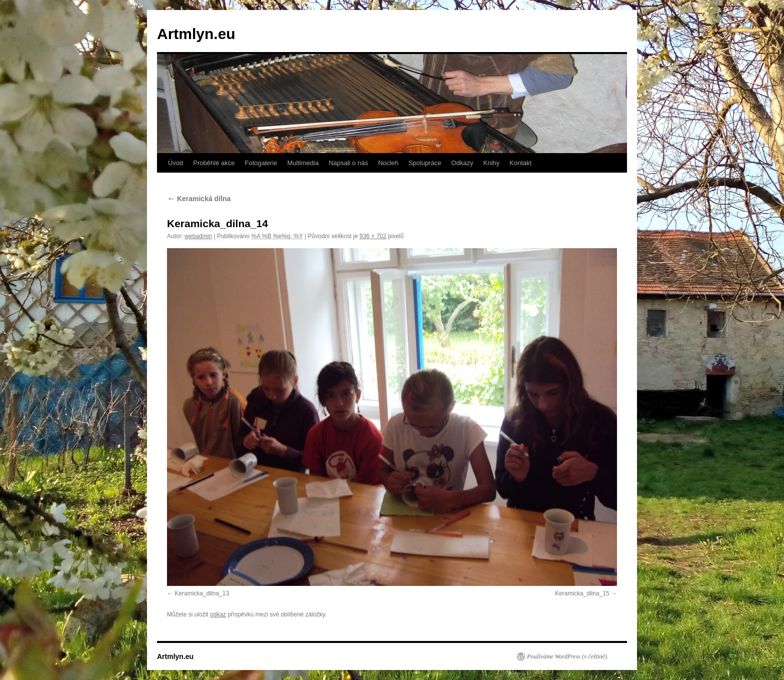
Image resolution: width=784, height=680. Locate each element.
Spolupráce (425, 163)
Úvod (175, 163)
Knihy (492, 163)
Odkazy (462, 163)
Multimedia (303, 163)
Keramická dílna (199, 199)
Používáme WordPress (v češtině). (568, 656)
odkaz (218, 614)
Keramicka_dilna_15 (582, 593)
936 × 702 (373, 236)
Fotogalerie (261, 163)
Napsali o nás (348, 163)
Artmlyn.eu (196, 34)
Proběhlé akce (214, 163)
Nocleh (388, 163)
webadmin (198, 236)
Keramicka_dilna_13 (202, 593)
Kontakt (520, 163)
